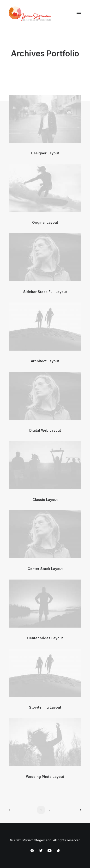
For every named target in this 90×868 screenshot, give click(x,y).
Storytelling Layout (45, 707)
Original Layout (45, 222)
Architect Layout (45, 361)
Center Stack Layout (45, 569)
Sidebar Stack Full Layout (45, 292)
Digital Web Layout (45, 430)
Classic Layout (45, 500)
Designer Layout (45, 153)
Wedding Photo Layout (45, 777)
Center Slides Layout (45, 638)
